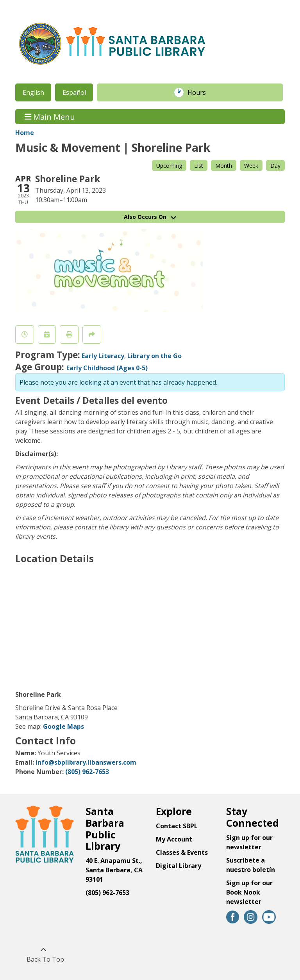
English (33, 92)
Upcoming (169, 166)
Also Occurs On (150, 217)
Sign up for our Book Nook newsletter (249, 892)
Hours (201, 92)
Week (251, 166)
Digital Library (179, 866)
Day (275, 166)
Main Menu (50, 116)
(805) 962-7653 (87, 772)
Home (25, 133)
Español (74, 92)
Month (224, 166)
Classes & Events (182, 852)
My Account (174, 839)
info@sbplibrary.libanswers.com (86, 762)
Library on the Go (154, 356)
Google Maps (63, 726)
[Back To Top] (43, 955)
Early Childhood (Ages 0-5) (107, 368)
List (199, 166)
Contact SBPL (177, 826)
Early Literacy (103, 356)
